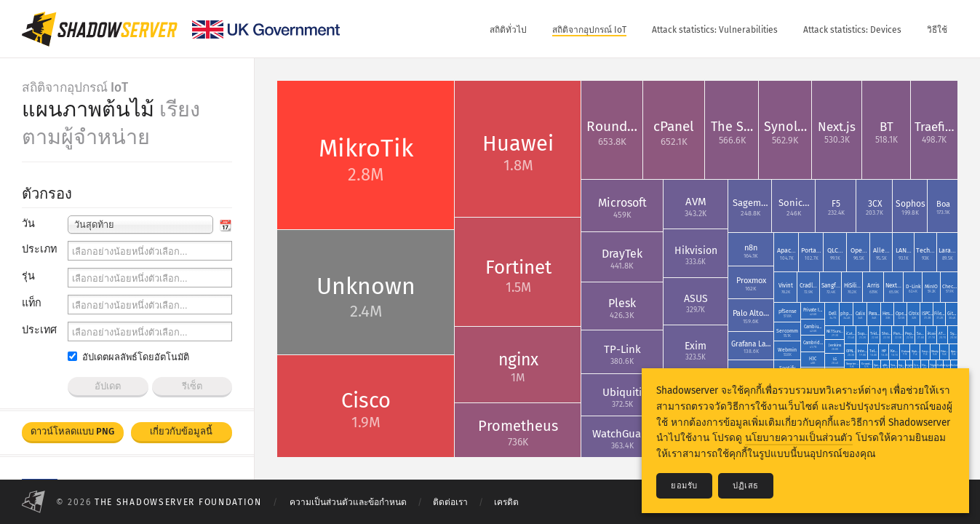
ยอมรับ (684, 486)
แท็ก (32, 303)
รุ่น (28, 276)
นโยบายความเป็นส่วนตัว (799, 438)
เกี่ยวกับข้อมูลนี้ (181, 431)
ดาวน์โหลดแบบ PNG (72, 431)
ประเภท (39, 249)
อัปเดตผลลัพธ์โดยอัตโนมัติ (128, 357)
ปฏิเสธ (746, 486)
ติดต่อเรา (450, 502)
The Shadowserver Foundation (178, 502)
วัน (28, 224)
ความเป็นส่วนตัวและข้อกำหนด (348, 502)
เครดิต (506, 502)
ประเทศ (39, 330)
